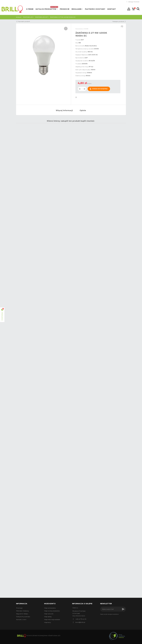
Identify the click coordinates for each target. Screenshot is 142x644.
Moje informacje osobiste (52, 619)
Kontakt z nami (21, 619)
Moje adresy (48, 617)
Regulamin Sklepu (22, 614)
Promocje (19, 608)
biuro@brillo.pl (80, 622)
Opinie (83, 110)
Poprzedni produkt (23, 21)
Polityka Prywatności (23, 617)
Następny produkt (119, 21)
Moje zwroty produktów (52, 611)
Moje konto (50, 604)
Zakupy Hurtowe (134, 2)
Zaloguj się (129, 9)
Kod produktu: (79, 29)
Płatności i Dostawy (23, 611)
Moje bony (48, 622)
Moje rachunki (49, 614)
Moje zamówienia (50, 608)
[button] (47, 9)
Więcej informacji (64, 110)
